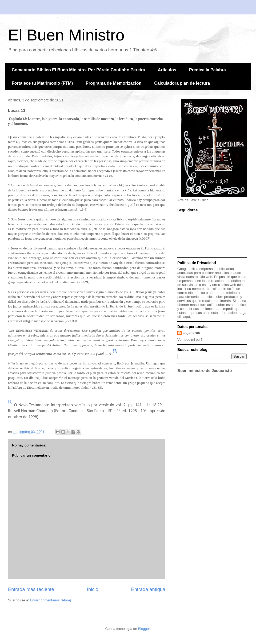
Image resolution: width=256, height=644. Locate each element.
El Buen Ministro (66, 35)
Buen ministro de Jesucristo (205, 370)
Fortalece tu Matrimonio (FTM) (42, 83)
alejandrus (191, 333)
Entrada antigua (148, 589)
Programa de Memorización (113, 83)
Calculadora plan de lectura (182, 83)
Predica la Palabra (207, 70)
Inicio (93, 589)
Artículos (167, 70)
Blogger (144, 629)
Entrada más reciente (31, 589)
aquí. (187, 317)
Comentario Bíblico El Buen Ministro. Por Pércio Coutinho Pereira (78, 70)
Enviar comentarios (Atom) (50, 600)
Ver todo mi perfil (190, 340)
